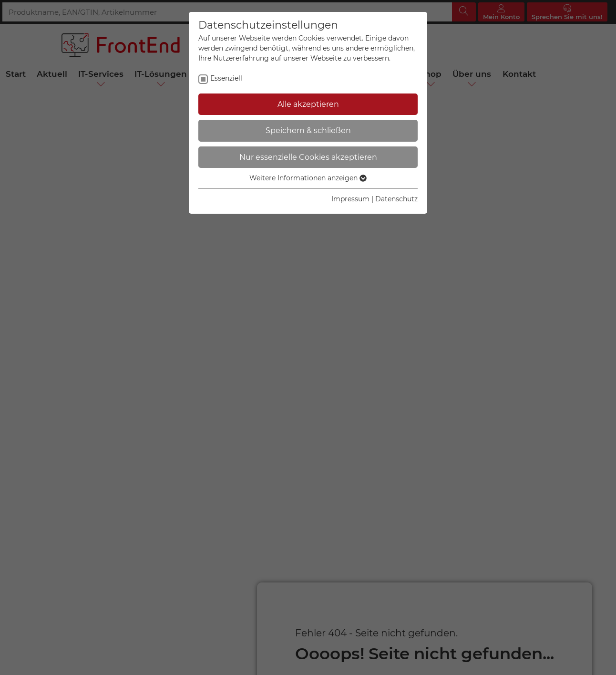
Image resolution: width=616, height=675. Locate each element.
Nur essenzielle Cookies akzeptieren (308, 157)
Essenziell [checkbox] (226, 78)
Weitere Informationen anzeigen (308, 178)
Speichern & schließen (308, 130)
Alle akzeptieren (308, 104)
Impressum (350, 199)
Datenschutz (396, 199)
